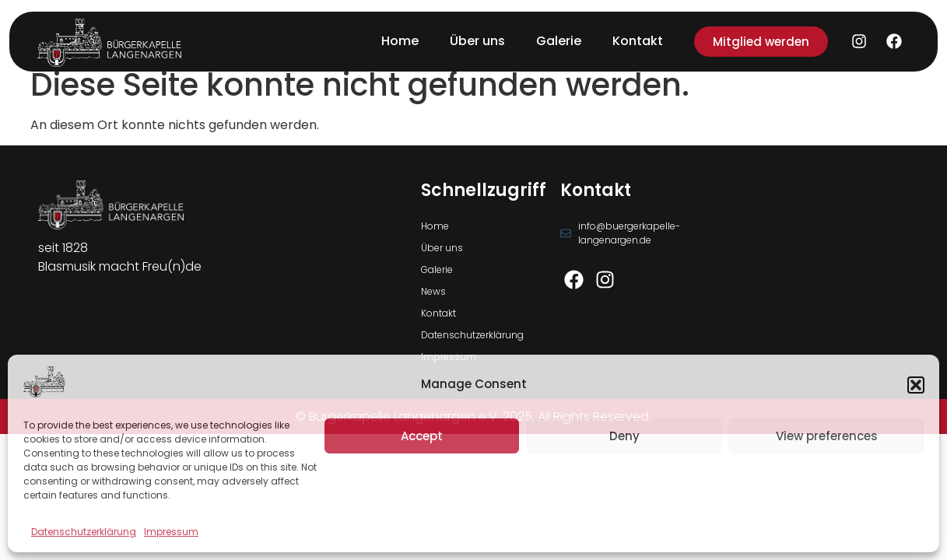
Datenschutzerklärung (84, 532)
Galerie (559, 41)
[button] (916, 385)
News (433, 291)
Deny (624, 436)
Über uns (477, 41)
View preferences (827, 436)
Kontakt (638, 41)
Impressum (171, 532)
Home (400, 41)
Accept (422, 436)
